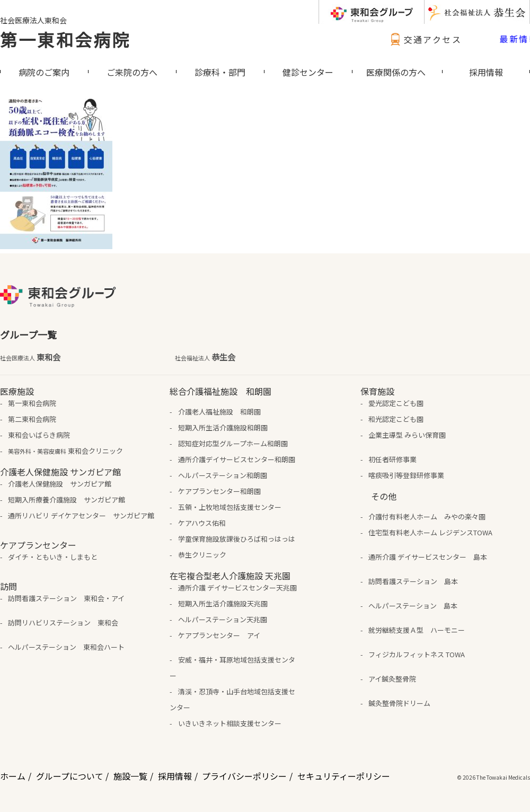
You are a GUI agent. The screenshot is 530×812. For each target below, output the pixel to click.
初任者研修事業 (392, 459)
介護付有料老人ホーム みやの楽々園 (427, 517)
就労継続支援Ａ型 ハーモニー (417, 630)
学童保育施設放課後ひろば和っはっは (237, 539)
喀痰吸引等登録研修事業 (406, 475)
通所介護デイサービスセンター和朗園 (237, 459)
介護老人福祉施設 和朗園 (219, 412)
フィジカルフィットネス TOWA (417, 654)
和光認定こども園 (396, 419)
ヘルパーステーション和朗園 (223, 475)
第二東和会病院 (32, 419)
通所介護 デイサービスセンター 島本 (428, 557)
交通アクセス (425, 39)
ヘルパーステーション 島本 (413, 606)
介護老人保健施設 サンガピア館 (60, 484)
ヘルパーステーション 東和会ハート (66, 647)
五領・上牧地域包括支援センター (230, 507)
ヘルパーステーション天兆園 (223, 619)
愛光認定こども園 (396, 403)
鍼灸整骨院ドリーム (399, 703)
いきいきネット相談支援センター (230, 723)
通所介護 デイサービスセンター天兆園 (237, 588)
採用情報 (175, 776)
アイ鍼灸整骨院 (392, 679)
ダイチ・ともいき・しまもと (53, 557)
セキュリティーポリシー (344, 776)
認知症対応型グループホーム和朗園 (233, 443)
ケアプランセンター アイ (219, 635)
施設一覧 (130, 776)
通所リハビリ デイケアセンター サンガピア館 (81, 515)
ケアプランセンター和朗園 (219, 491)
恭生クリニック (202, 555)
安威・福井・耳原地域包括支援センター (232, 668)
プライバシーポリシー (244, 776)
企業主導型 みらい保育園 (407, 435)
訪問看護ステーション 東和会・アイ (66, 598)
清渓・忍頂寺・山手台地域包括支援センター (232, 699)
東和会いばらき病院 (39, 435)
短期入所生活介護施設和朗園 (223, 427)
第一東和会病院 (65, 39)
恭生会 (205, 357)
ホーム (13, 776)
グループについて (70, 776)
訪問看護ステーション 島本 (413, 581)
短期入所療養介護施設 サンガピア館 (67, 500)
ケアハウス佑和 (202, 523)
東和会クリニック (65, 451)
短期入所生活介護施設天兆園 (223, 603)
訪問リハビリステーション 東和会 (63, 623)
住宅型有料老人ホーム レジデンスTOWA (430, 532)
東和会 (30, 357)
